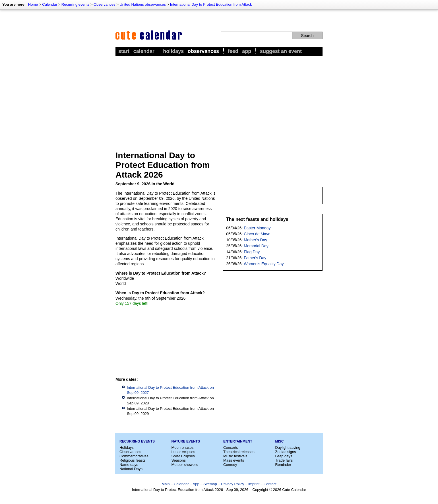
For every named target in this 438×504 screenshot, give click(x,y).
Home (33, 4)
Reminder (283, 465)
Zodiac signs (286, 452)
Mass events (234, 460)
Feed (233, 51)
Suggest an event (281, 51)
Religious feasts (133, 460)
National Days (131, 469)
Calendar (50, 4)
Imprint (254, 484)
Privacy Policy (233, 484)
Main (166, 484)
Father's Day (255, 258)
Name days (129, 465)
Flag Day (252, 252)
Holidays (173, 51)
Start (124, 51)
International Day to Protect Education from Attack (211, 4)
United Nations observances (143, 4)
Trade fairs (284, 460)
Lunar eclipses (183, 452)
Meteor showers (185, 465)
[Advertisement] (219, 100)
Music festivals (235, 456)
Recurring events (75, 4)
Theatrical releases (239, 452)
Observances (105, 4)
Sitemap (210, 484)
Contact (270, 484)
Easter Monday (257, 228)
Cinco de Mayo (257, 234)
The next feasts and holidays (257, 219)
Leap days (284, 456)
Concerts (231, 448)
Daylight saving (288, 448)
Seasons (179, 460)
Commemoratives (134, 456)
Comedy (230, 465)
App (247, 51)
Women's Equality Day (264, 264)
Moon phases (183, 448)
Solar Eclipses (183, 456)
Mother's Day (255, 240)
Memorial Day (256, 246)
